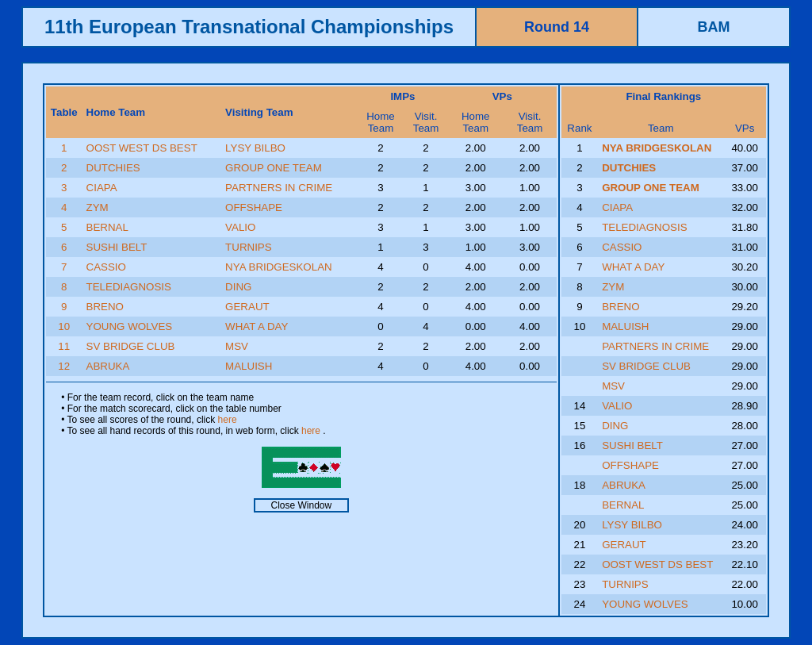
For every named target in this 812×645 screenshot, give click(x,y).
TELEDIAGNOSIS (129, 287)
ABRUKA (108, 366)
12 (64, 366)
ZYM (98, 207)
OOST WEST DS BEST (142, 148)
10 (64, 326)
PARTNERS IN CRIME (279, 188)
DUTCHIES (113, 168)
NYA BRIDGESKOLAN (279, 267)
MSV (237, 346)
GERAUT (247, 307)
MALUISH (249, 366)
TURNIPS (249, 247)
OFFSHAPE (254, 207)
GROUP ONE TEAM (274, 168)
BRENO (105, 307)
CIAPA (102, 188)
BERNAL (107, 227)
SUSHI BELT (117, 247)
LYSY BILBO (255, 148)
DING (238, 287)
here (228, 420)
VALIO (240, 227)
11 (64, 346)
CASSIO (106, 267)
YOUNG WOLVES (130, 326)
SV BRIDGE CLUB (131, 346)
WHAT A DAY (257, 326)
